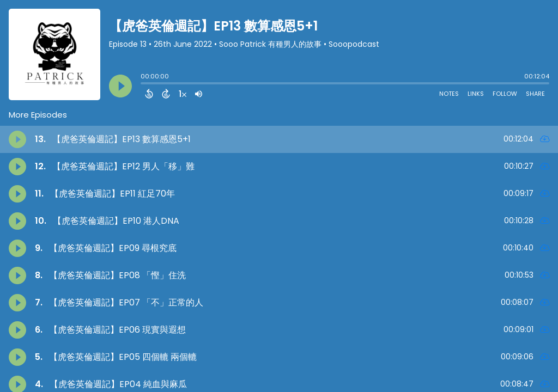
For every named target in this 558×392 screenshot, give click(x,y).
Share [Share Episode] (535, 94)
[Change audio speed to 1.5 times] (183, 94)
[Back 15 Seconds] (149, 94)
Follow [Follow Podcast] (505, 94)
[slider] (143, 84)
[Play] (120, 86)
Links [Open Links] (476, 94)
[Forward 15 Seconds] (166, 94)
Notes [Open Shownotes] (449, 94)
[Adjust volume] (199, 94)
